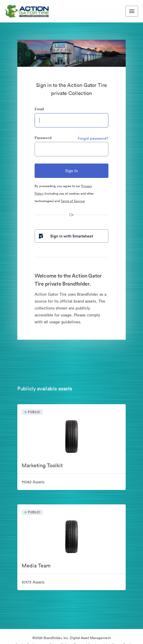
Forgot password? (93, 138)
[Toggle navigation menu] (132, 11)
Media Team (36, 566)
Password (43, 138)
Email (39, 109)
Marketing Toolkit (42, 465)
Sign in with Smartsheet (65, 236)
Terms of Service (73, 201)
